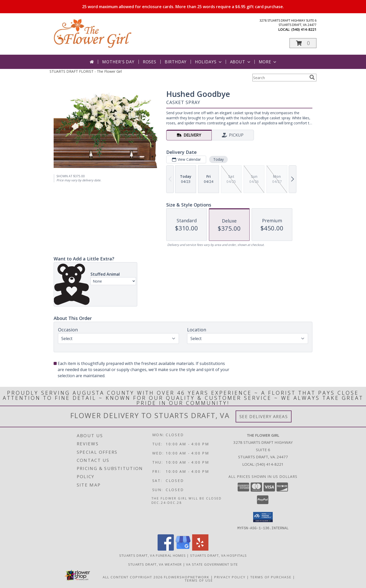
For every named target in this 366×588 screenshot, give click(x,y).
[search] (312, 77)
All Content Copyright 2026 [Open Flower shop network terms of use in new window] (133, 577)
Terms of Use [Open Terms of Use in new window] (199, 580)
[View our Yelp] (200, 549)
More (268, 62)
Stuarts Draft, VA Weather (155, 564)
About (241, 62)
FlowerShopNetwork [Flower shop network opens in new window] (187, 577)
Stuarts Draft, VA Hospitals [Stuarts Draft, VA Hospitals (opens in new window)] (218, 555)
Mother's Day (118, 62)
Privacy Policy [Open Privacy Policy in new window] (230, 577)
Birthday (176, 62)
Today (218, 159)
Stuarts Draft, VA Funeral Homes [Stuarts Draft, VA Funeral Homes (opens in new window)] (152, 555)
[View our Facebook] (166, 549)
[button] (303, 43)
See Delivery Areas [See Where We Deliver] (264, 416)
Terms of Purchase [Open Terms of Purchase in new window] (271, 577)
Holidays (209, 62)
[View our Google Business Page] (183, 549)
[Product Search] (280, 78)
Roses (150, 62)
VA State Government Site (212, 564)
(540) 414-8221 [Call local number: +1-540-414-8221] (304, 29)
